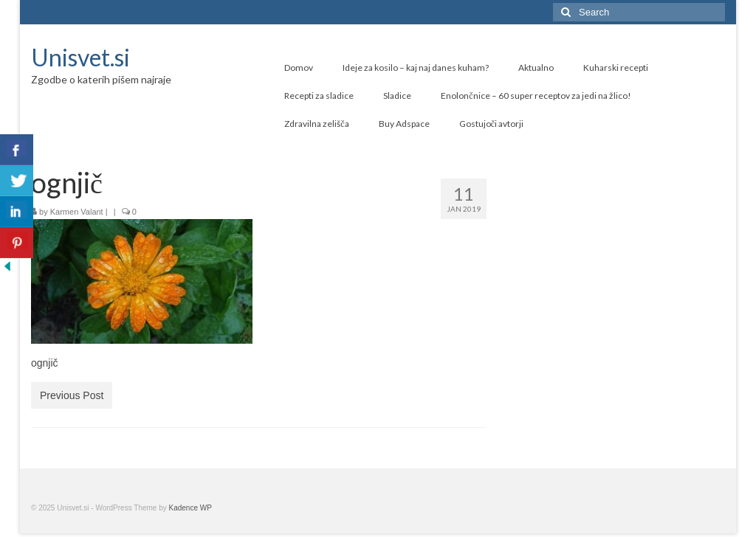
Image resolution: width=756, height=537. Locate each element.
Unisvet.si (80, 57)
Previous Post (72, 395)
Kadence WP (190, 508)
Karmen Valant (77, 212)
